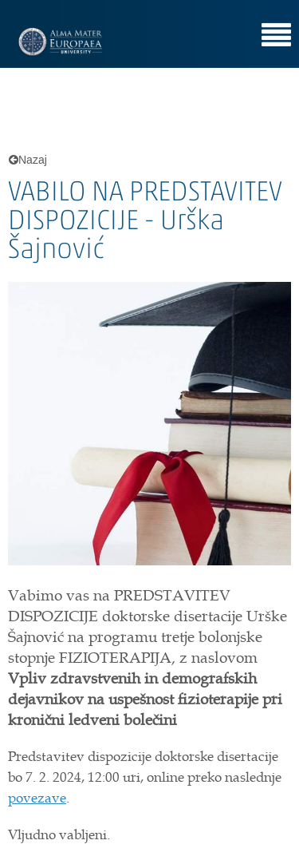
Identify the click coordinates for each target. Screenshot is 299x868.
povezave (37, 798)
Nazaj (28, 160)
